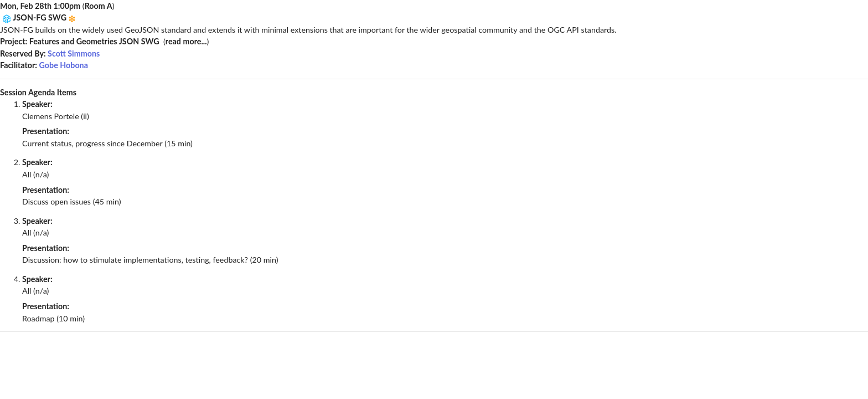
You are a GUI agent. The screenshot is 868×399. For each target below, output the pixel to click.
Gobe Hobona (64, 65)
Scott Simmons (74, 53)
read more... (186, 41)
